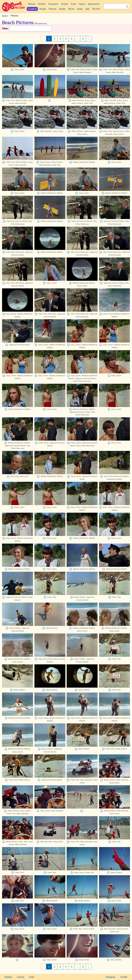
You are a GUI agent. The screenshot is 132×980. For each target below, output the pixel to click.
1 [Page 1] (49, 39)
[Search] (114, 6)
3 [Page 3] (60, 39)
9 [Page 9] (83, 39)
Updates (8, 977)
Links (32, 977)
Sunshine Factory (14, 6)
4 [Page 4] (66, 39)
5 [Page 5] (72, 39)
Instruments (94, 4)
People (43, 9)
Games (82, 4)
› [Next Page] (89, 39)
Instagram (111, 977)
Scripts (62, 9)
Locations (32, 9)
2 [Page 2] (55, 39)
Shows (71, 9)
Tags (87, 9)
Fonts (73, 4)
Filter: (5, 29)
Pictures (53, 9)
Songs (80, 9)
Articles (42, 4)
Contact (21, 977)
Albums (32, 4)
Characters (53, 4)
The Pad (96, 9)
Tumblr (124, 977)
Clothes (65, 4)
